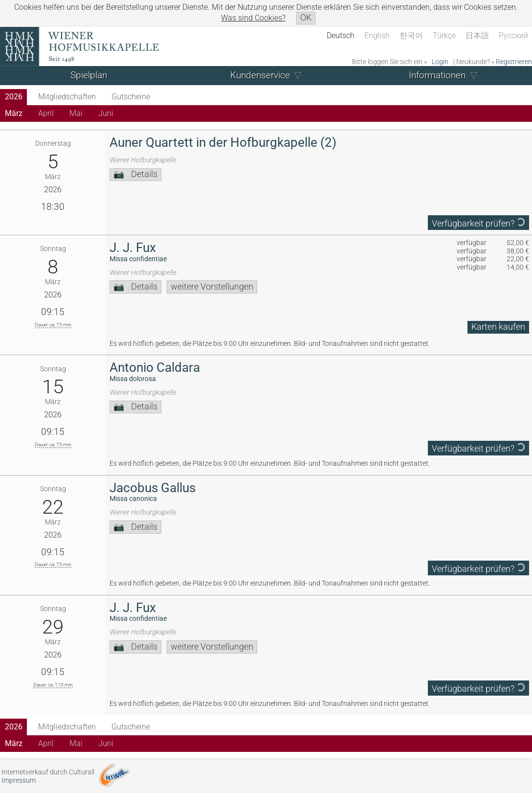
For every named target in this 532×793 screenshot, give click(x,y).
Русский (513, 35)
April (46, 113)
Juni (106, 113)
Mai (76, 113)
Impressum (19, 781)
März (14, 113)
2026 (14, 97)
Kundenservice (260, 75)
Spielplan (89, 75)
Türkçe (444, 35)
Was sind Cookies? (253, 18)
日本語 (477, 35)
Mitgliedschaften (67, 97)
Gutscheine (131, 97)
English (377, 35)
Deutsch (341, 35)
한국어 (411, 35)
